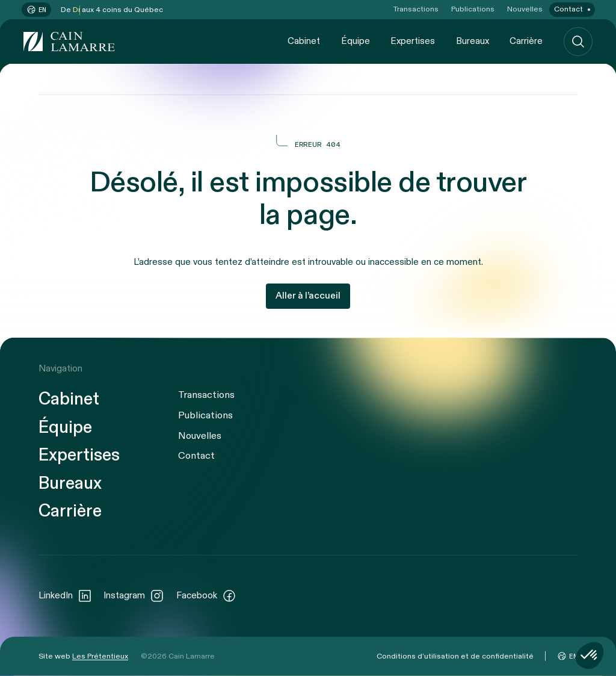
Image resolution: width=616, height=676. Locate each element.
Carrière (526, 41)
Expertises (413, 41)
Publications (473, 9)
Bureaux (473, 41)
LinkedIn (65, 595)
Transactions (416, 9)
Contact (568, 9)
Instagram (134, 595)
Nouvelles (525, 9)
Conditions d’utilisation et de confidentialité (455, 656)
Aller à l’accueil (308, 296)
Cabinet (304, 41)
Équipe (356, 41)
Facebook (206, 595)
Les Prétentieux (100, 656)
